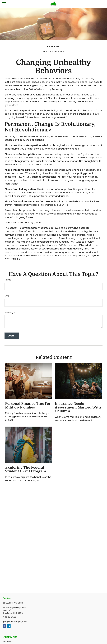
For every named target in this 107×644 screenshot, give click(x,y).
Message (10, 312)
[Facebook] (4, 626)
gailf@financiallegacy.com (15, 622)
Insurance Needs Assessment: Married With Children (78, 407)
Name (8, 280)
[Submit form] (12, 336)
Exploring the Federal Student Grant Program (26, 469)
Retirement (8, 642)
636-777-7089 (16, 603)
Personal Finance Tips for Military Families (28, 406)
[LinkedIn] (9, 626)
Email (8, 296)
